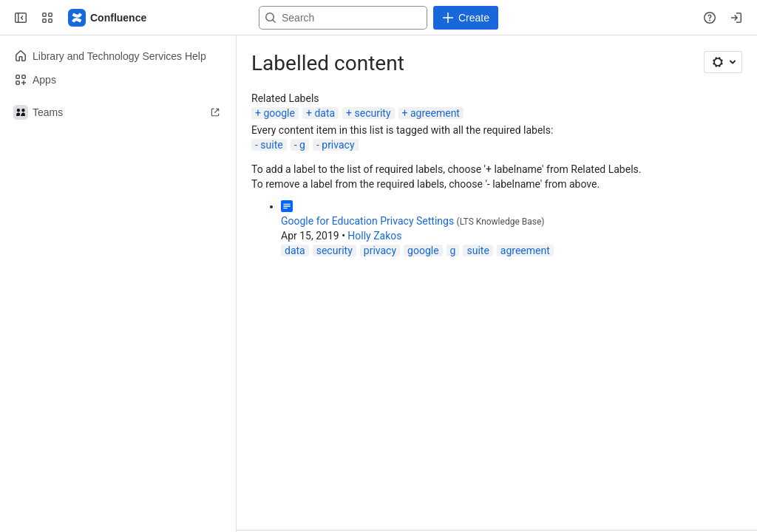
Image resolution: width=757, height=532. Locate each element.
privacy (338, 145)
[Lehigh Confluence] (108, 18)
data (325, 113)
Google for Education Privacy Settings (367, 221)
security (373, 113)
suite (271, 145)
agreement (435, 113)
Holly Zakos (374, 236)
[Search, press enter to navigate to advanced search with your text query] (376, 18)
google (279, 113)
